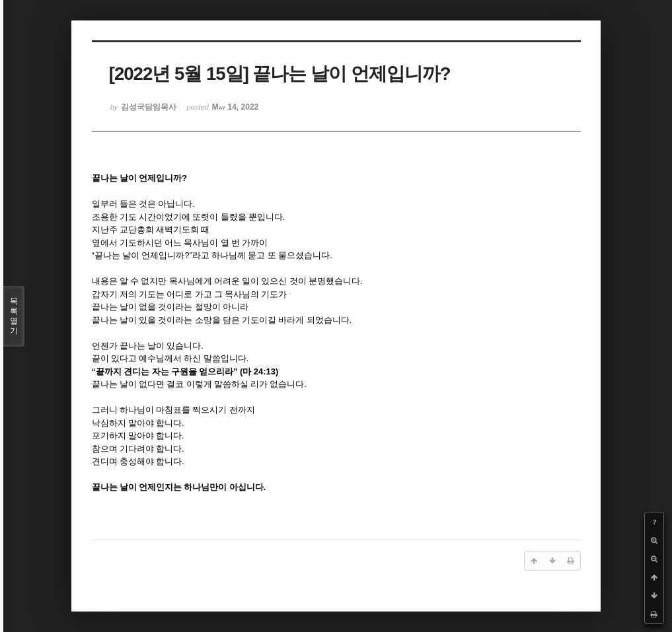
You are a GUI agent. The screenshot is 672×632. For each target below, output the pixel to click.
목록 (14, 316)
